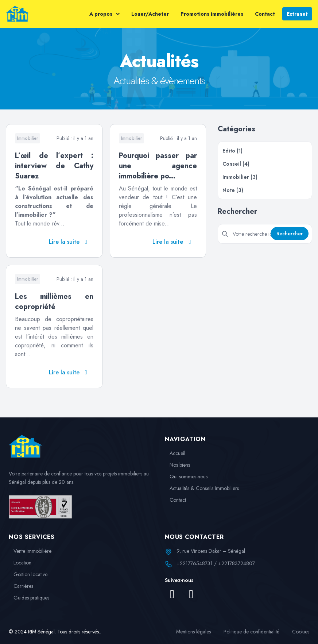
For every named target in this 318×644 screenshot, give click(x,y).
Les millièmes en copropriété (54, 302)
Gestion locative (28, 574)
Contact (265, 14)
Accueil (175, 453)
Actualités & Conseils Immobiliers (202, 488)
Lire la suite (69, 242)
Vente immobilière (30, 551)
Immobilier (240, 177)
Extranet (297, 14)
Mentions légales (193, 632)
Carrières (21, 586)
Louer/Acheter (150, 14)
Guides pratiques (29, 598)
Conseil (236, 164)
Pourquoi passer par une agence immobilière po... (158, 166)
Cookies (301, 632)
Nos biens (177, 465)
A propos (104, 14)
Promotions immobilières (212, 14)
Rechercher (290, 234)
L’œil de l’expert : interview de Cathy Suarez (54, 166)
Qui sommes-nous (186, 477)
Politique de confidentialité (251, 632)
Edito (232, 151)
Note (233, 190)
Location (20, 563)
